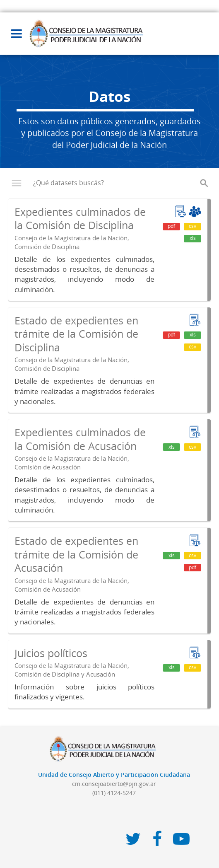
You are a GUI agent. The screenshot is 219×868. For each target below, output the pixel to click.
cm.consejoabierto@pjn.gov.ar (114, 784)
